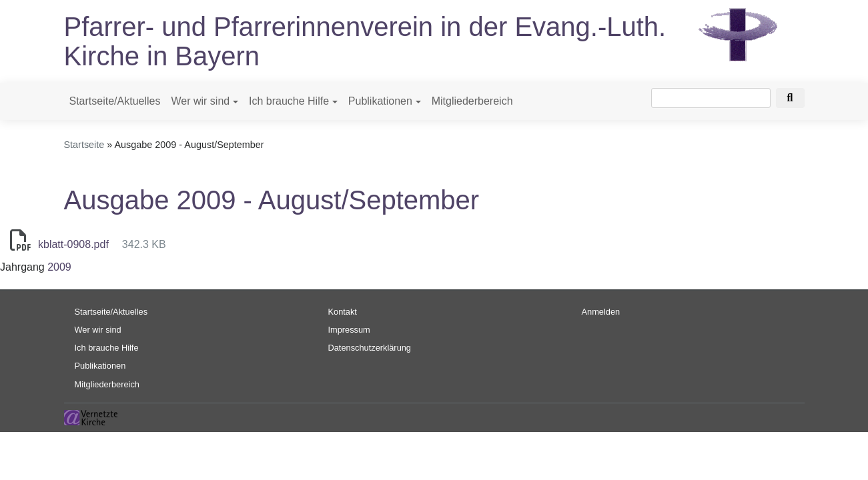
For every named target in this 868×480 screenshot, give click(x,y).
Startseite (84, 145)
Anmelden (601, 312)
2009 (59, 267)
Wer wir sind (200, 101)
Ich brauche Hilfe (289, 101)
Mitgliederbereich (472, 101)
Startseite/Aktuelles (115, 101)
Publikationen (380, 101)
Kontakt (343, 312)
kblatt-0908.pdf (73, 244)
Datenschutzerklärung (370, 348)
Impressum (349, 330)
